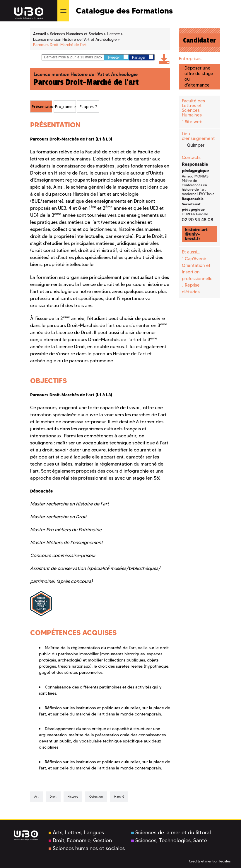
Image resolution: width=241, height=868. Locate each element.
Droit (53, 797)
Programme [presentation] (65, 106)
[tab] (41, 106)
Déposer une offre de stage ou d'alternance (199, 77)
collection (96, 797)
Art (36, 797)
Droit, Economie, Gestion (80, 840)
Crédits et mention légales (210, 861)
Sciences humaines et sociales (87, 848)
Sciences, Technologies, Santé (169, 840)
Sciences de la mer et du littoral (171, 833)
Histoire (73, 797)
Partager (143, 57)
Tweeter (118, 57)
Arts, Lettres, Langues (76, 833)
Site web (194, 122)
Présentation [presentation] (42, 106)
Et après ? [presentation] (88, 106)
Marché (119, 797)
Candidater (199, 40)
